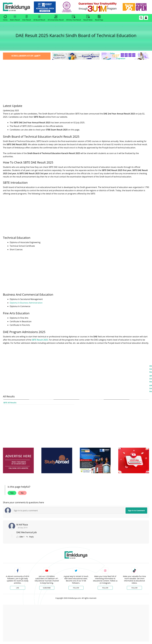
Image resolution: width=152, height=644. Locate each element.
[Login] (146, 18)
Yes (12, 493)
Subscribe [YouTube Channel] (47, 588)
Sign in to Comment (136, 510)
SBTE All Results (10, 403)
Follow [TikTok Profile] (134, 588)
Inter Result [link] (27, 18)
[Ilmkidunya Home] (17, 7)
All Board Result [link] (39, 18)
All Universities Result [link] (56, 18)
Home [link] (5, 18)
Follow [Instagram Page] (105, 588)
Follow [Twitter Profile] (76, 588)
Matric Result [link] (15, 18)
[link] (45, 7)
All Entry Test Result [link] (73, 18)
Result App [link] (99, 18)
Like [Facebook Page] (18, 588)
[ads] (18, 461)
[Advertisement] (76, 79)
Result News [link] (88, 18)
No (22, 493)
